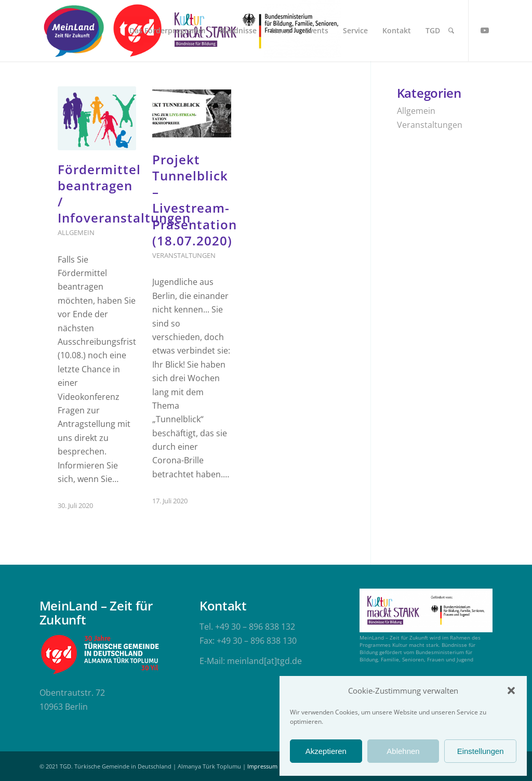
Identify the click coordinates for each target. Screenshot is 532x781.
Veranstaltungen (184, 255)
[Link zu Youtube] (485, 30)
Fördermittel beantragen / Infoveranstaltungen (124, 194)
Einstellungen (481, 751)
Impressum (262, 766)
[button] (511, 691)
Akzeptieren (326, 751)
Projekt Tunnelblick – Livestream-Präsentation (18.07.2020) (195, 200)
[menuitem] (167, 31)
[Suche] (451, 31)
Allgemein (76, 232)
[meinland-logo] (74, 31)
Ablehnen (403, 751)
